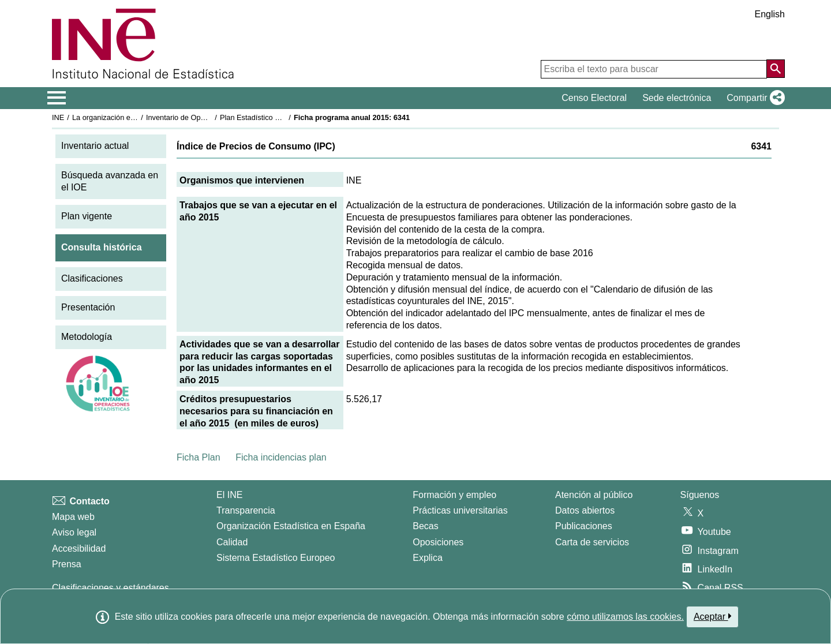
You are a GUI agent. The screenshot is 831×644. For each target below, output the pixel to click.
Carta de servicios (592, 542)
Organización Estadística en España (291, 526)
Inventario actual (95, 146)
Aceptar (712, 616)
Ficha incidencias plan (281, 457)
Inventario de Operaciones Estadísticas (210, 117)
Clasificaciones (92, 278)
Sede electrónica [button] (677, 98)
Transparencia (246, 510)
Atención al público (594, 495)
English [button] (770, 14)
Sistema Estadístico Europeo (276, 558)
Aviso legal (74, 532)
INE (58, 117)
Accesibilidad (79, 548)
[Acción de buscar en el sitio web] (776, 69)
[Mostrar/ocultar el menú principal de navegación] (57, 98)
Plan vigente (87, 216)
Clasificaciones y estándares (111, 588)
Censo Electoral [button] (594, 98)
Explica (428, 558)
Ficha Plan (199, 457)
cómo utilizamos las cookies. (625, 617)
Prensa (67, 564)
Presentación (88, 307)
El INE (229, 495)
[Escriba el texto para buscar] (654, 69)
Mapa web (73, 517)
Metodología (87, 337)
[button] (753, 98)
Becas (425, 526)
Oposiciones (438, 542)
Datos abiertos (585, 510)
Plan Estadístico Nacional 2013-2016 (280, 117)
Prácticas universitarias (460, 510)
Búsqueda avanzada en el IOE (110, 181)
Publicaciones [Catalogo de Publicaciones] (584, 526)
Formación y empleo (454, 495)
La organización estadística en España (136, 117)
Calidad (232, 542)
